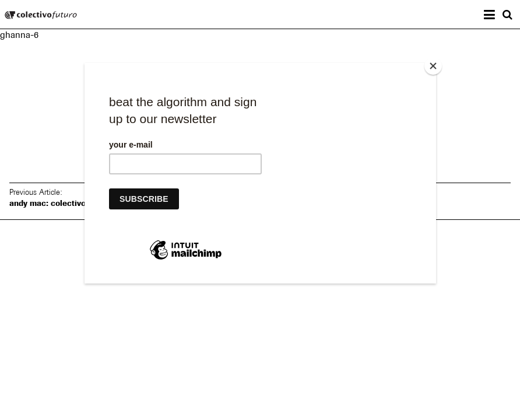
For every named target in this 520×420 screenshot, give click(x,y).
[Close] (433, 66)
